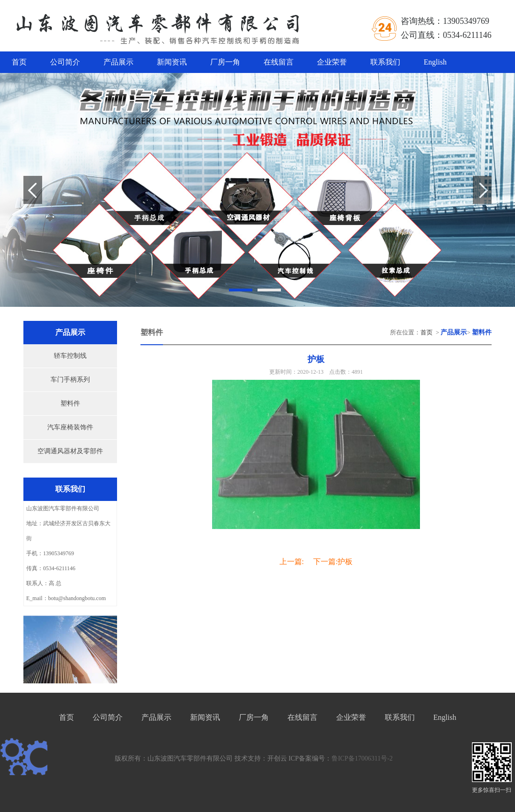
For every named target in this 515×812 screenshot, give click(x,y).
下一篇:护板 (333, 562)
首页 (19, 62)
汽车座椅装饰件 (70, 427)
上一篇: (292, 562)
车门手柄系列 (70, 380)
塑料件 (70, 403)
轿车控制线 (70, 356)
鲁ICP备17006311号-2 (362, 758)
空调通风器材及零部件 (70, 451)
